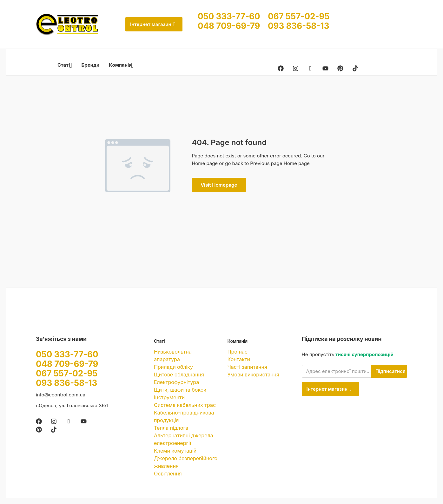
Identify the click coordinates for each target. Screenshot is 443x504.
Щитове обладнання (179, 375)
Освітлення (168, 474)
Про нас (238, 352)
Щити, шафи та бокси (180, 390)
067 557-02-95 (299, 16)
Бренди (91, 65)
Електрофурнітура (176, 382)
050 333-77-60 (233, 16)
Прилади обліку (173, 367)
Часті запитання (247, 367)
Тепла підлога (171, 428)
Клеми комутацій (175, 451)
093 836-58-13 (298, 26)
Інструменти (169, 397)
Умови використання (253, 375)
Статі (65, 65)
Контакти (239, 359)
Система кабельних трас (185, 405)
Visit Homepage (219, 185)
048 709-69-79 (233, 26)
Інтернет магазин (153, 24)
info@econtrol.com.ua (61, 395)
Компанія (121, 65)
